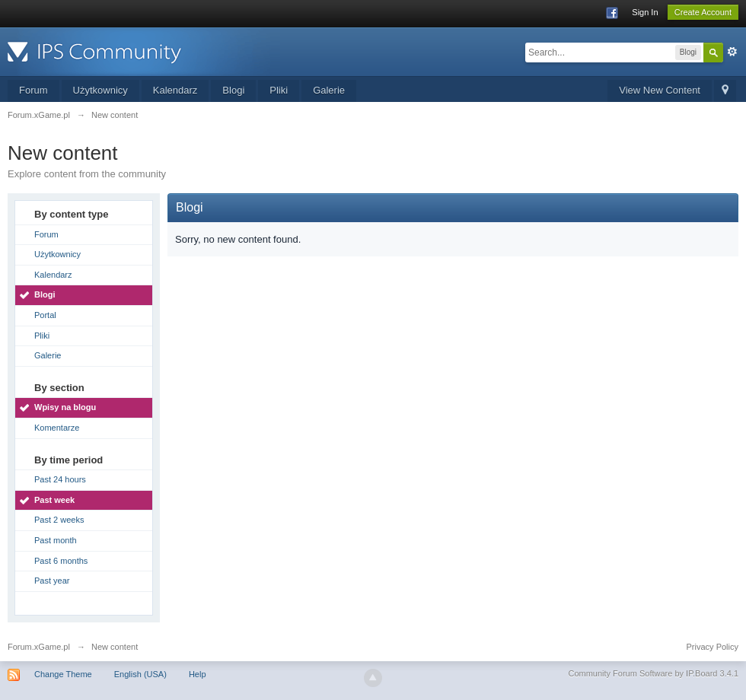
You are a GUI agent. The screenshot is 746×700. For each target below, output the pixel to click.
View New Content (660, 90)
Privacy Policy (713, 647)
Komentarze (57, 428)
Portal (45, 315)
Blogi (233, 90)
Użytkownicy (100, 90)
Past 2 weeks (59, 520)
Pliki (279, 90)
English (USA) (140, 674)
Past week (54, 500)
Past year (52, 581)
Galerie (329, 90)
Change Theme (63, 674)
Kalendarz (175, 90)
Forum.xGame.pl (39, 647)
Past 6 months (61, 561)
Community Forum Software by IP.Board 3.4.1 (653, 673)
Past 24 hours (60, 479)
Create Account (703, 12)
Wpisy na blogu (65, 407)
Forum (33, 90)
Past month (56, 540)
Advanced (732, 52)
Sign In (645, 12)
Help (198, 674)
